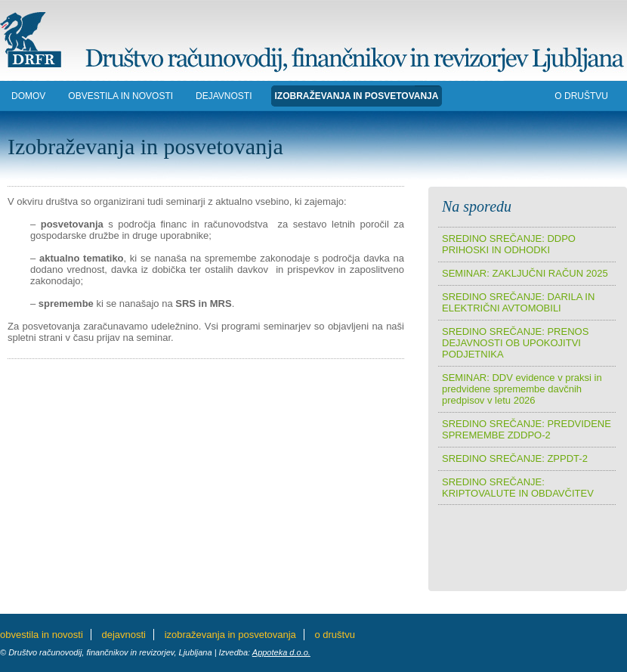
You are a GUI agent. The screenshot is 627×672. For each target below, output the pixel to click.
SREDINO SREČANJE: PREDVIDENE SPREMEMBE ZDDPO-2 (527, 429)
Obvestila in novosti (120, 96)
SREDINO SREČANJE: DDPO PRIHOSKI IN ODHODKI (509, 244)
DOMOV (28, 96)
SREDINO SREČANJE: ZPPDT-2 (515, 458)
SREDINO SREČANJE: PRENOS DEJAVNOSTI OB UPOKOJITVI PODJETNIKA (515, 343)
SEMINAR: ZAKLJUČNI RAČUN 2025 (525, 273)
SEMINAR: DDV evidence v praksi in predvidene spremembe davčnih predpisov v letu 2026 (522, 389)
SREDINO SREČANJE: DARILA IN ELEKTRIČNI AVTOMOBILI (518, 302)
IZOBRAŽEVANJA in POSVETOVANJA (357, 96)
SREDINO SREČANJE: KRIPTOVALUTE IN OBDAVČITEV (518, 488)
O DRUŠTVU (581, 96)
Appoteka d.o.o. (281, 652)
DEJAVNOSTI (224, 96)
